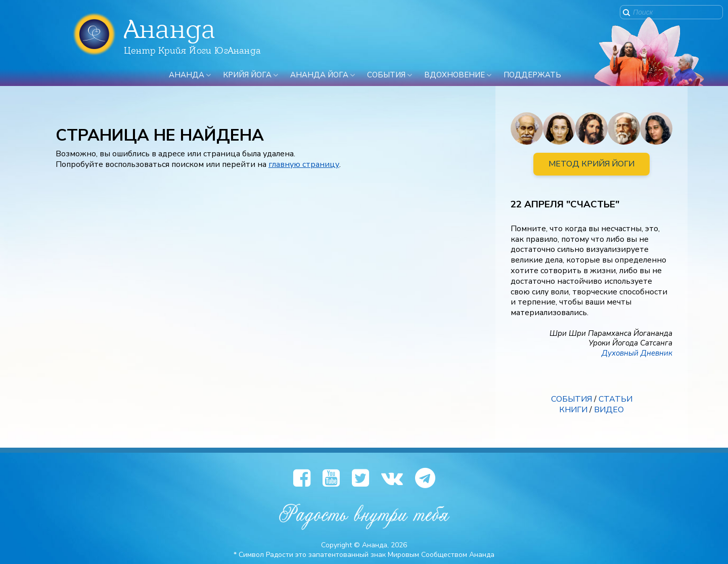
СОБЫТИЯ (572, 399)
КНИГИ (573, 410)
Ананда (187, 75)
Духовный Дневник (637, 353)
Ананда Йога (319, 75)
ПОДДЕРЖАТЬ (532, 75)
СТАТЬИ (616, 399)
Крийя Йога (247, 75)
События (386, 75)
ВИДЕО (609, 410)
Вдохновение (454, 75)
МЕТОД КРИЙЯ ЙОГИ (591, 164)
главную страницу (304, 164)
